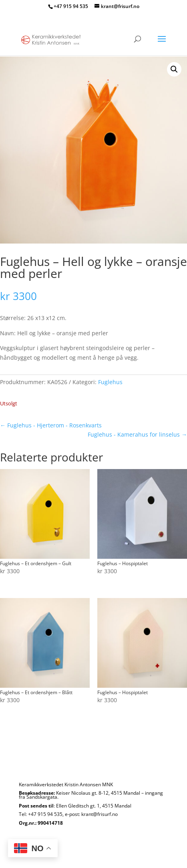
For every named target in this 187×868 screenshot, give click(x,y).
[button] (174, 69)
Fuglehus (110, 382)
